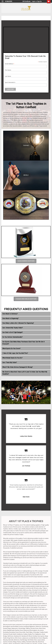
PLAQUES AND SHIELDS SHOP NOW (26, 299)
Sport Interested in (10, 82)
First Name (8, 70)
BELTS (26, 205)
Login (33, 1)
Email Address (10, 64)
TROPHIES (26, 145)
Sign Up (39, 1)
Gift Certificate (27, 1)
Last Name (8, 76)
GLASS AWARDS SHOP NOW (26, 261)
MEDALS (26, 175)
